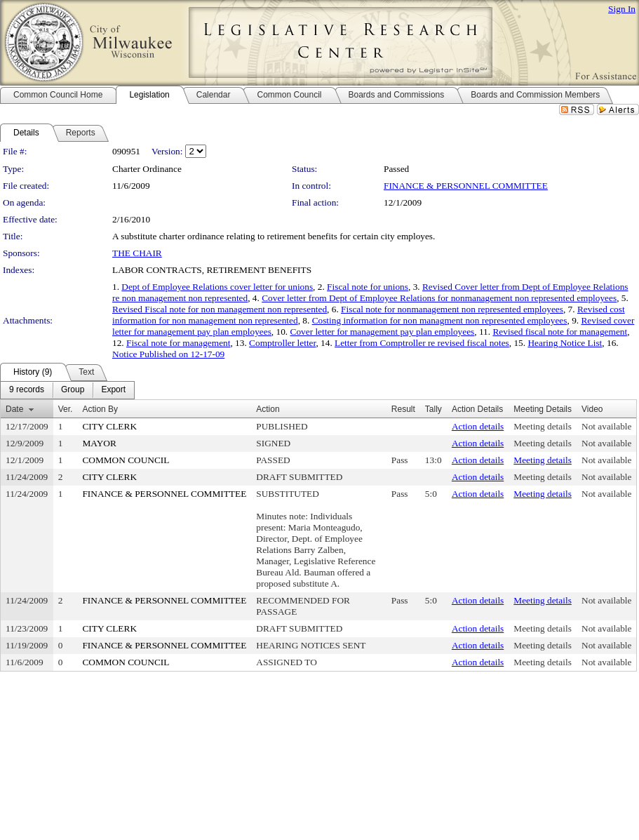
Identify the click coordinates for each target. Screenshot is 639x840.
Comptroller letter (282, 343)
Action (268, 409)
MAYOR (99, 443)
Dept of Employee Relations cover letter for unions (217, 287)
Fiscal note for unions (368, 287)
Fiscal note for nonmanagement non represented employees (452, 309)
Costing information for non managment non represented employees (440, 320)
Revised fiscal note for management (560, 332)
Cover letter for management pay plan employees (383, 332)
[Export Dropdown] (113, 390)
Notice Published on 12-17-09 (168, 354)
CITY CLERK (109, 426)
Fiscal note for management (178, 343)
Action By (100, 409)
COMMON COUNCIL (126, 460)
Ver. (66, 409)
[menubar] (67, 390)
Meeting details (543, 426)
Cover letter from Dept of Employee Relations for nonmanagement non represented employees (439, 298)
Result (403, 409)
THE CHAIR (137, 253)
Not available (606, 426)
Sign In (622, 9)
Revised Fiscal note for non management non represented (220, 309)
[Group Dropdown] (73, 390)
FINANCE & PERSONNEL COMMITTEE (466, 186)
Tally (433, 409)
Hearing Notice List (565, 343)
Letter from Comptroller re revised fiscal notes (422, 343)
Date (14, 409)
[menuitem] (27, 390)
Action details (478, 426)
